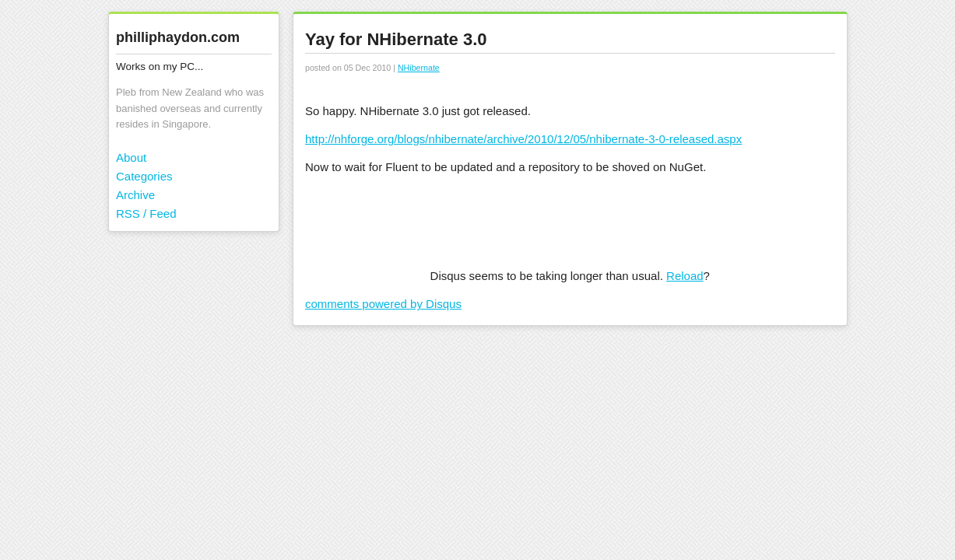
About (131, 157)
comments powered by (383, 304)
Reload (685, 276)
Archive (135, 195)
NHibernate (419, 68)
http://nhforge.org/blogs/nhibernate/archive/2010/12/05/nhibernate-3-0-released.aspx (523, 139)
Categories (144, 176)
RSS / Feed (146, 213)
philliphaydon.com (178, 37)
